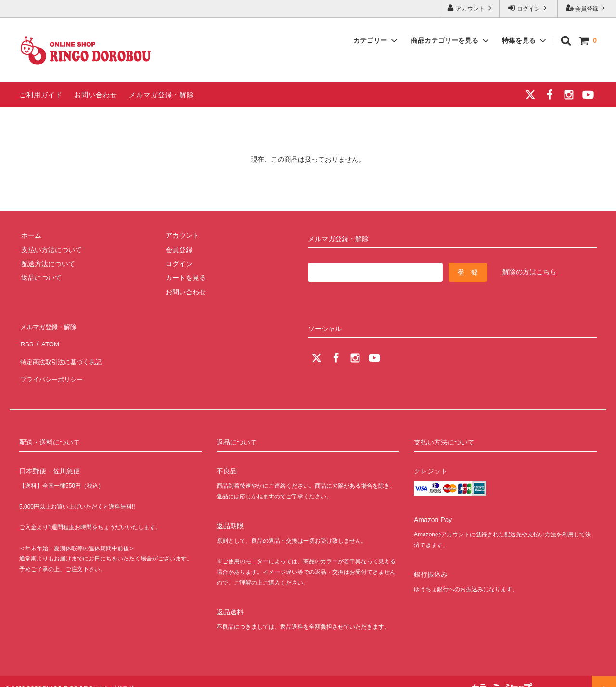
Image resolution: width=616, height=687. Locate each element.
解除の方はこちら (529, 272)
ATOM (48, 339)
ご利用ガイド (41, 95)
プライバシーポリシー (53, 368)
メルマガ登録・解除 (161, 95)
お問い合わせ (96, 95)
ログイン (529, 8)
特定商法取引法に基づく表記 (63, 354)
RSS (26, 339)
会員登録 (587, 8)
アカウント (470, 8)
